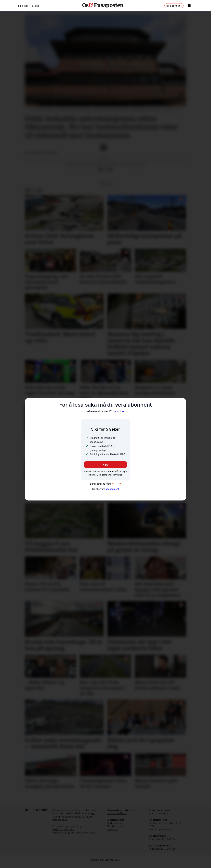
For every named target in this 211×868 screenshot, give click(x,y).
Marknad (113, 833)
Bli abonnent (174, 6)
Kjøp (106, 465)
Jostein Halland (117, 817)
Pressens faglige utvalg (67, 830)
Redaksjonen (115, 826)
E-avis (36, 6)
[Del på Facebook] (100, 173)
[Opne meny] (189, 6)
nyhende (105, 187)
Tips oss (23, 6)
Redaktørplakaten (63, 833)
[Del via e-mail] (111, 173)
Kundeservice (116, 830)
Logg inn (105, 411)
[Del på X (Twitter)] (105, 173)
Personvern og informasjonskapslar (74, 836)
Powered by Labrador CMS (106, 863)
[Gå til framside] (103, 6)
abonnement (112, 489)
